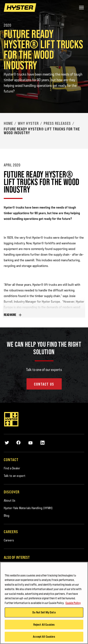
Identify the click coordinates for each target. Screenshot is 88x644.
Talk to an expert (15, 476)
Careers (9, 540)
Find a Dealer (12, 468)
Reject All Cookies (44, 625)
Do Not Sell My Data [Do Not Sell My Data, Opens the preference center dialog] (44, 613)
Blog (7, 515)
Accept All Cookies (44, 637)
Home (8, 123)
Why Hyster (28, 123)
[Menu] (81, 8)
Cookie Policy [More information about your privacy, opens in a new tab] (73, 604)
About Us (10, 500)
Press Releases (57, 123)
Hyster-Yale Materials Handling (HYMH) (28, 508)
